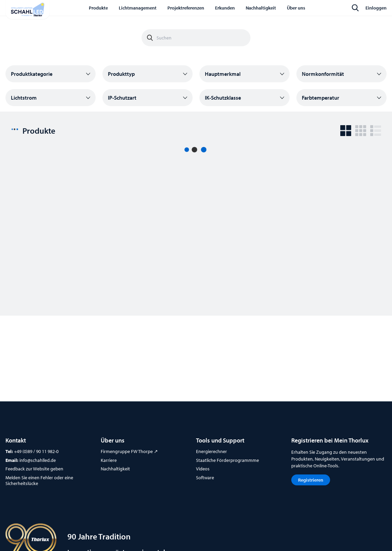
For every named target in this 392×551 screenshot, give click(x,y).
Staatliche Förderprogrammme (227, 460)
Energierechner (211, 451)
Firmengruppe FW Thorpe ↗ (129, 451)
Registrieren (311, 480)
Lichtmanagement (138, 8)
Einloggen (376, 8)
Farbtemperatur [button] (321, 98)
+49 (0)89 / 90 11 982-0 (36, 451)
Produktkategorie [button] (32, 74)
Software (205, 478)
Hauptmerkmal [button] (223, 74)
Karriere (109, 460)
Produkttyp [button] (121, 74)
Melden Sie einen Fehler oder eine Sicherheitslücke (39, 481)
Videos (203, 469)
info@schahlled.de (38, 460)
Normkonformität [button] (323, 74)
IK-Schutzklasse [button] (223, 98)
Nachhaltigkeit (115, 469)
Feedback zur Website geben (34, 469)
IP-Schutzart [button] (122, 98)
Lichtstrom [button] (24, 98)
